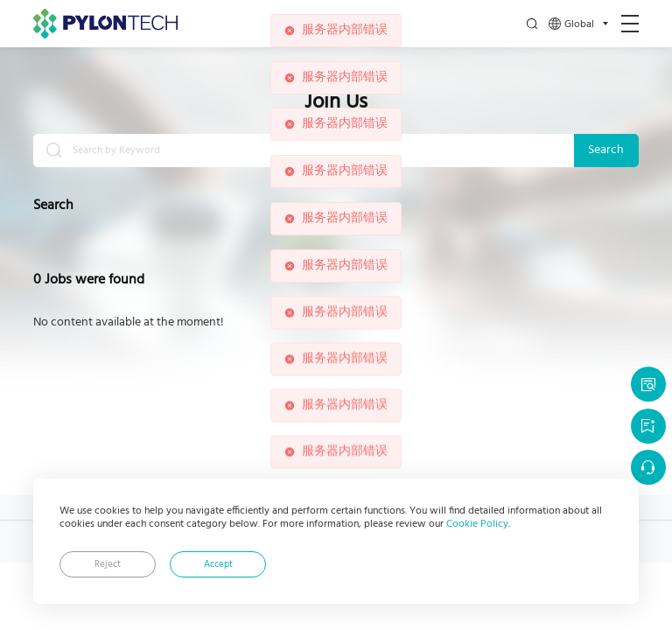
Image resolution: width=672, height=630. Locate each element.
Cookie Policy (477, 524)
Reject (108, 565)
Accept (218, 565)
